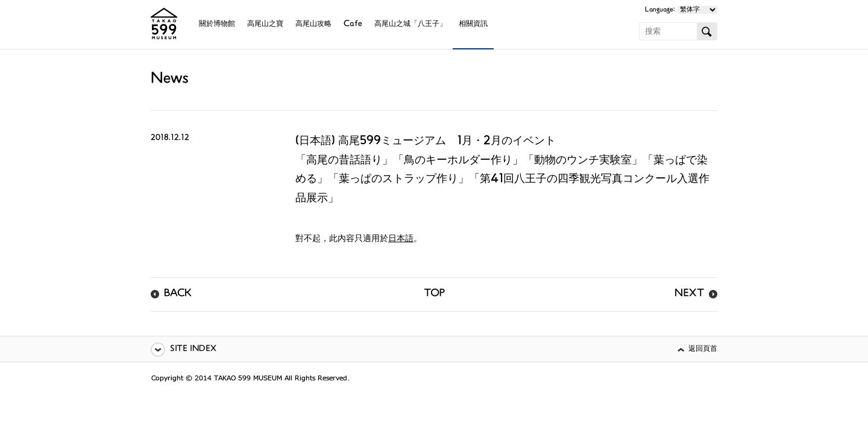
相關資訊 (473, 24)
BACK (178, 294)
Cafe (353, 24)
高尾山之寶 (265, 24)
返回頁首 (703, 349)
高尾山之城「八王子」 (410, 24)
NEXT (689, 294)
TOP (434, 294)
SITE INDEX (193, 349)
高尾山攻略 (313, 24)
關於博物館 (217, 24)
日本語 (401, 239)
